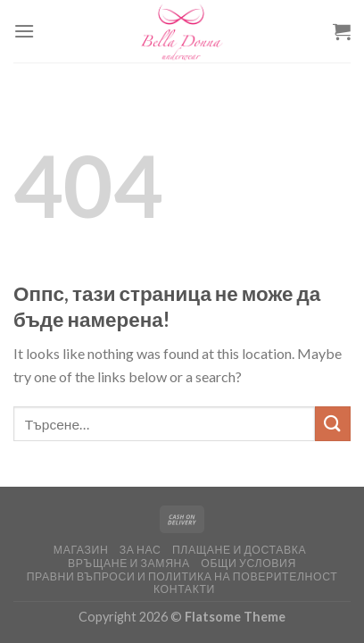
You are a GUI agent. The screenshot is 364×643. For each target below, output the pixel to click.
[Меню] (24, 31)
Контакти (184, 589)
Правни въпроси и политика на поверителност (182, 576)
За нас (141, 550)
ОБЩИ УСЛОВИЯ (248, 563)
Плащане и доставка (239, 550)
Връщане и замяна (129, 563)
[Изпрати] (333, 424)
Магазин (81, 550)
